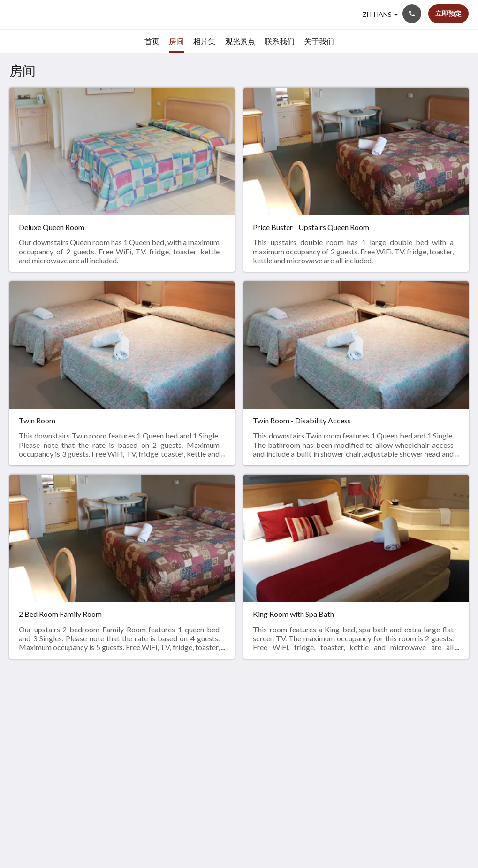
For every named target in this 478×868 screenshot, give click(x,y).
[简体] (380, 15)
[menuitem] (152, 41)
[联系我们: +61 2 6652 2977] (412, 14)
